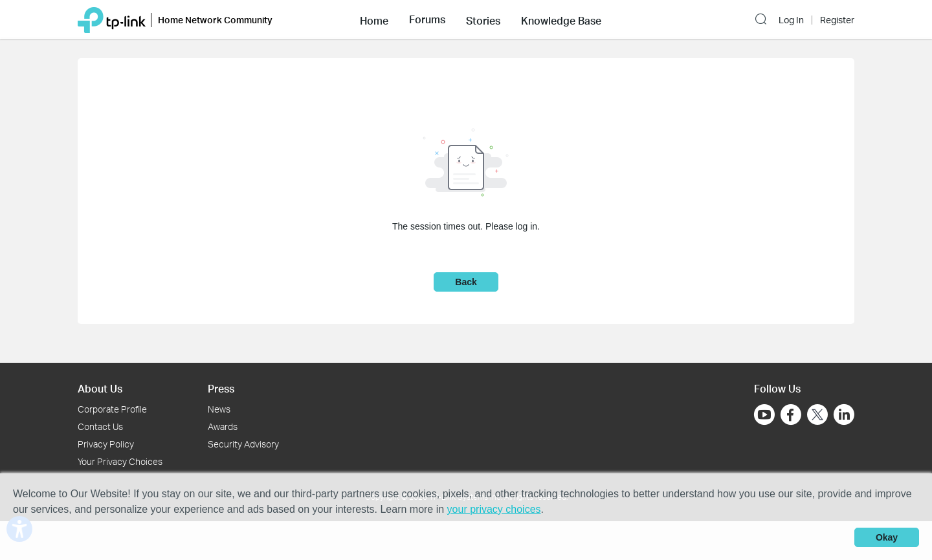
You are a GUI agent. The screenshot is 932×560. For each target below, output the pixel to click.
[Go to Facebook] (791, 415)
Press (221, 388)
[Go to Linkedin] (844, 415)
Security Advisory (243, 444)
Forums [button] (427, 19)
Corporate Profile (112, 409)
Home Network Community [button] (215, 20)
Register (837, 20)
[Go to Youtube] (764, 415)
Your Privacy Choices (120, 461)
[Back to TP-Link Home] (112, 19)
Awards (223, 426)
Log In (791, 20)
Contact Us (100, 426)
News (219, 409)
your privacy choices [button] (494, 509)
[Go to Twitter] (817, 416)
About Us (100, 388)
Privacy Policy (106, 444)
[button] (374, 19)
